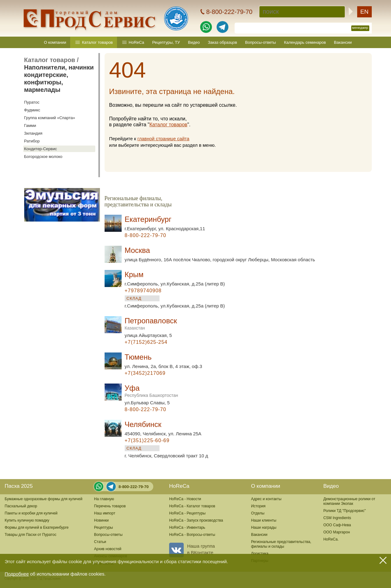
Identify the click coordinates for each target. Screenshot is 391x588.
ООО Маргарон (337, 532)
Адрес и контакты (266, 499)
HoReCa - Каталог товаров (192, 506)
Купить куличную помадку (27, 520)
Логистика (260, 554)
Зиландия (33, 133)
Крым (134, 274)
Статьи (100, 542)
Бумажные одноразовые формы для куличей (43, 499)
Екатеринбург (148, 219)
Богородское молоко (43, 157)
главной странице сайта (163, 139)
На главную (104, 499)
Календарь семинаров (305, 42)
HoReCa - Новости (185, 499)
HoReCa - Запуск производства (196, 520)
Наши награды (264, 527)
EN (364, 12)
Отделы (258, 513)
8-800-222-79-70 (134, 487)
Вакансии (343, 42)
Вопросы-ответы (261, 42)
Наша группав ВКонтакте (192, 549)
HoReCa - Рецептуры (187, 513)
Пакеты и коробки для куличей (31, 513)
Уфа (151, 391)
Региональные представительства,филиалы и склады (281, 544)
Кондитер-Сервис (41, 149)
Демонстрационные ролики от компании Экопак (349, 501)
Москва (137, 250)
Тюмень (138, 357)
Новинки (101, 520)
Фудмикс (32, 110)
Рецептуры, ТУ (166, 42)
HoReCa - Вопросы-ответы (192, 535)
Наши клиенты (264, 520)
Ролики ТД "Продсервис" (345, 511)
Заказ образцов (222, 42)
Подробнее (17, 574)
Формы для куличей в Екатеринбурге (37, 527)
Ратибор (32, 141)
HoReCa (137, 42)
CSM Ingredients (337, 518)
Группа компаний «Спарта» (50, 118)
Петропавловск (151, 323)
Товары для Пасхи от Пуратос (31, 535)
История (258, 506)
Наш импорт (105, 513)
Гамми (30, 126)
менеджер (360, 28)
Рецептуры (103, 527)
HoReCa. (331, 539)
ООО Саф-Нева (337, 525)
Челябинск (143, 424)
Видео (194, 42)
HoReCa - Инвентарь (187, 527)
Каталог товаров (97, 42)
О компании (55, 42)
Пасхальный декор (21, 506)
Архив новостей (108, 549)
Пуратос (32, 102)
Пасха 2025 (19, 486)
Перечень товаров (110, 506)
